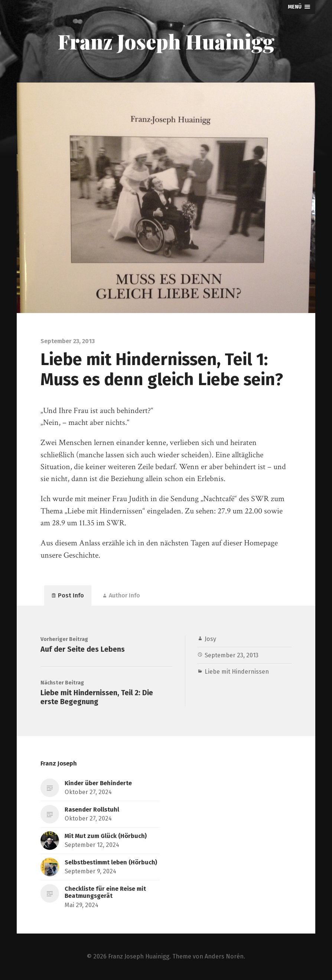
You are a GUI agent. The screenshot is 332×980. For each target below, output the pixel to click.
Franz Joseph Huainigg (166, 41)
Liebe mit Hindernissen (237, 672)
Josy (210, 639)
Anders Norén (224, 956)
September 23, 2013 (232, 655)
